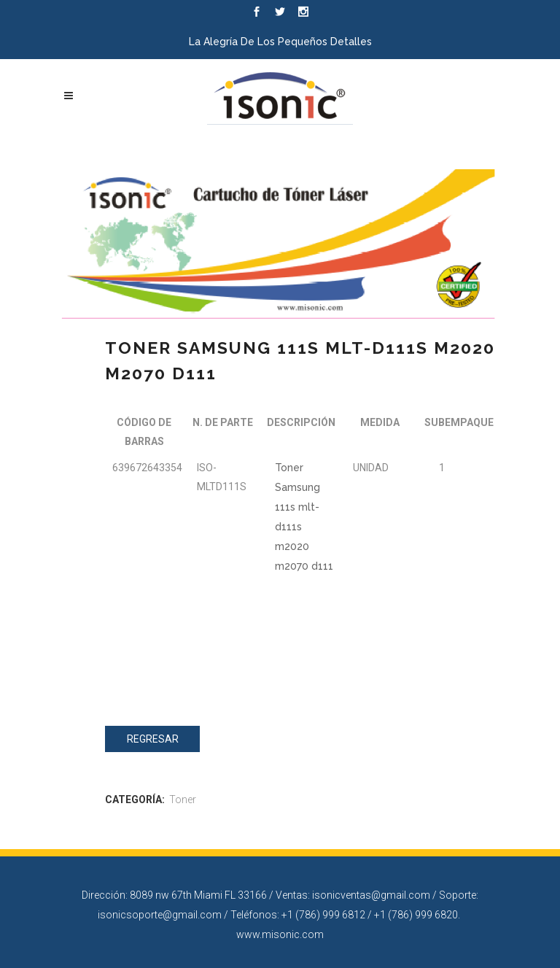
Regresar (153, 739)
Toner (183, 799)
